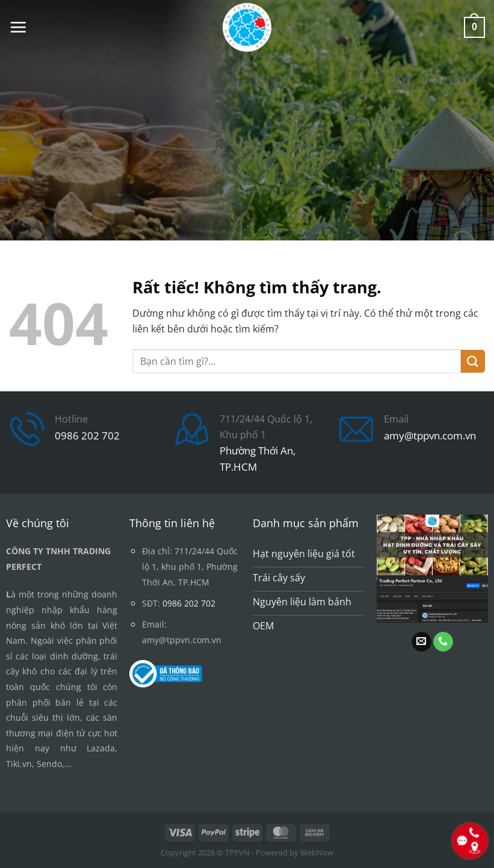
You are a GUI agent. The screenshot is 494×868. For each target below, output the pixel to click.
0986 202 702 (87, 436)
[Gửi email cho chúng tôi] (421, 642)
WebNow (317, 852)
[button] (18, 27)
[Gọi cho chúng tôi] (443, 642)
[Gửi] (473, 362)
